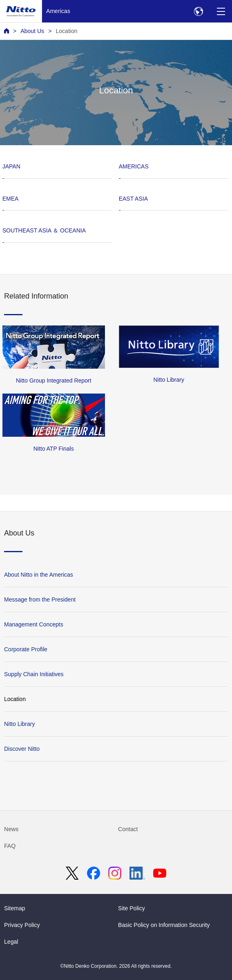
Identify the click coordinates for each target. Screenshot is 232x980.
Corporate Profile (26, 649)
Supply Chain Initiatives (34, 674)
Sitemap (15, 908)
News (11, 829)
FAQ (10, 846)
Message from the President (40, 600)
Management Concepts (34, 624)
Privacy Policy (22, 925)
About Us (32, 31)
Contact (128, 829)
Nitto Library (19, 724)
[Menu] (221, 11)
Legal (11, 942)
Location (66, 31)
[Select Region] (198, 11)
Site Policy (132, 908)
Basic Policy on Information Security (164, 925)
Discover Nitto (22, 749)
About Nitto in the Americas (39, 575)
